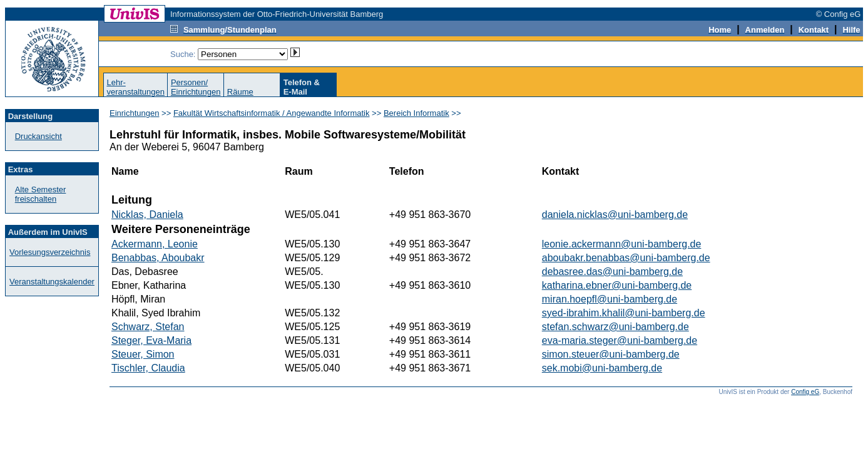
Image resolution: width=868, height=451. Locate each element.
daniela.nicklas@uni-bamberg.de (615, 215)
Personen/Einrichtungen (196, 87)
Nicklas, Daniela (147, 215)
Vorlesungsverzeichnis (50, 252)
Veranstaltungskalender (52, 282)
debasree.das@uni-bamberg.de (612, 272)
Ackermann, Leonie (155, 244)
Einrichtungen (135, 113)
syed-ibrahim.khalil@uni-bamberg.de (624, 313)
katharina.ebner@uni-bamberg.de (617, 285)
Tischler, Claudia (148, 368)
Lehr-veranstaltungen (135, 87)
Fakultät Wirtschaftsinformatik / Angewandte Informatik (272, 113)
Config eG (805, 392)
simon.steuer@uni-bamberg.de (611, 354)
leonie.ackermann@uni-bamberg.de (622, 244)
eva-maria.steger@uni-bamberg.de (620, 340)
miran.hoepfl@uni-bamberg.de (610, 299)
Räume (240, 92)
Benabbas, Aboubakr (158, 258)
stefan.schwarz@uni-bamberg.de (615, 327)
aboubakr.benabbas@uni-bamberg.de (626, 258)
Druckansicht (38, 136)
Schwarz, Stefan (148, 327)
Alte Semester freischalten (41, 194)
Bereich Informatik (416, 113)
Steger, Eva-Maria (151, 340)
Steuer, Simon (143, 354)
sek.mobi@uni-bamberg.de (602, 368)
